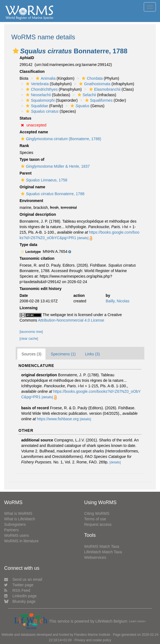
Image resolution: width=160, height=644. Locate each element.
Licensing (29, 308)
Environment (31, 201)
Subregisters (15, 524)
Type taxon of (32, 159)
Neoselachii (38, 95)
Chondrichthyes (41, 89)
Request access (98, 524)
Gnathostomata (94, 84)
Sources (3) (31, 354)
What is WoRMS (18, 513)
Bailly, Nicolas (118, 301)
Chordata (92, 78)
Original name (32, 187)
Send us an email (23, 579)
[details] (83, 238)
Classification (32, 71)
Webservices (95, 557)
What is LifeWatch (20, 519)
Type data (28, 245)
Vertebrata (37, 84)
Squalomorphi (40, 100)
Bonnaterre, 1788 (52, 194)
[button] (16, 51)
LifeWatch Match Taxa (103, 552)
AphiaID (27, 58)
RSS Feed (17, 590)
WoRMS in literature (21, 541)
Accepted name (34, 132)
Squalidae (36, 106)
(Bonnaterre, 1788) (60, 139)
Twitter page (19, 585)
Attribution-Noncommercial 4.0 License (71, 320)
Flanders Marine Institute (92, 635)
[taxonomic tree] (31, 332)
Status (25, 118)
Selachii (86, 95)
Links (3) (93, 354)
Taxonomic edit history (40, 289)
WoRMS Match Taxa (102, 546)
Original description (38, 214)
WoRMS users (17, 535)
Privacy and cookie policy (93, 640)
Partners (11, 530)
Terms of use (95, 519)
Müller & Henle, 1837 (55, 166)
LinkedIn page (20, 596)
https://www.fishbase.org (58, 419)
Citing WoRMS (97, 513)
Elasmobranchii (104, 89)
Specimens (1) (63, 354)
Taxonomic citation (37, 258)
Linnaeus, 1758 (43, 180)
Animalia (45, 78)
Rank (24, 146)
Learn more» (137, 621)
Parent (26, 173)
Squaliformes (98, 100)
